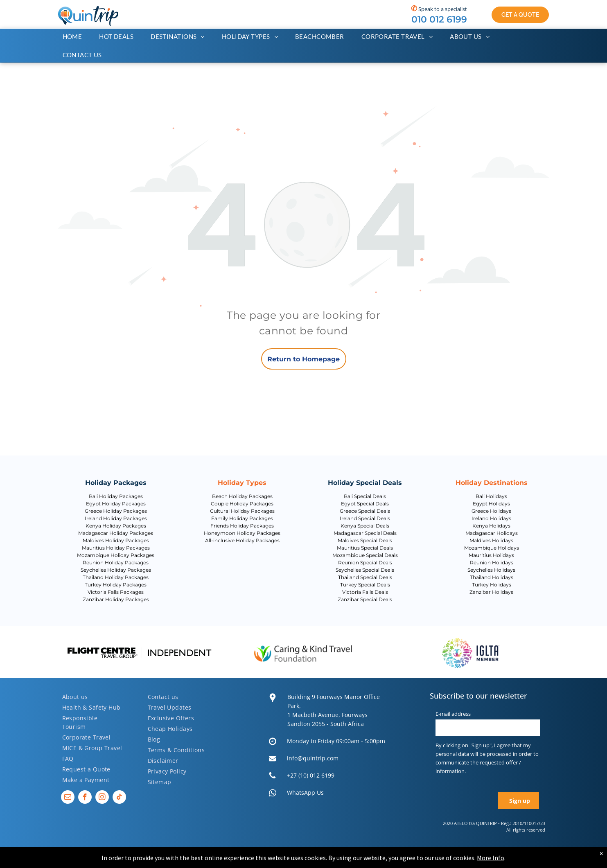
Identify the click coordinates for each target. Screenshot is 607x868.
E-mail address (453, 714)
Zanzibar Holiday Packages (116, 599)
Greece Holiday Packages (116, 511)
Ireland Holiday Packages (116, 518)
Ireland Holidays (491, 518)
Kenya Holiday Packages (116, 526)
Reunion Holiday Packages (116, 563)
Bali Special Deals (365, 496)
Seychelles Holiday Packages (116, 570)
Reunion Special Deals (365, 563)
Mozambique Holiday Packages (116, 555)
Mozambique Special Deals (365, 555)
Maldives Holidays (491, 540)
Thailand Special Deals (365, 577)
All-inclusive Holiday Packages (242, 540)
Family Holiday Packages (242, 518)
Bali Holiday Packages (116, 496)
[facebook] (85, 798)
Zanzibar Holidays (491, 592)
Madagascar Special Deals (365, 533)
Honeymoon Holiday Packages (242, 533)
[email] (68, 798)
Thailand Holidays (492, 577)
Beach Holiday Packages (242, 496)
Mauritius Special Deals (365, 548)
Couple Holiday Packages (242, 504)
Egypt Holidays (491, 504)
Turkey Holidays (492, 585)
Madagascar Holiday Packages (116, 533)
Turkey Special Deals (365, 585)
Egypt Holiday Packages (116, 504)
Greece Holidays (491, 511)
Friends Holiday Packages (242, 526)
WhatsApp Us (305, 792)
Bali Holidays (491, 496)
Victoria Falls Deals (365, 592)
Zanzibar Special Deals (365, 599)
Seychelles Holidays (491, 570)
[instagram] (102, 798)
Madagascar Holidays (492, 533)
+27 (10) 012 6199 (311, 775)
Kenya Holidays (491, 526)
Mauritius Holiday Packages (116, 548)
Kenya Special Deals (365, 526)
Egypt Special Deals (365, 504)
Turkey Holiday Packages (116, 585)
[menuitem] (77, 37)
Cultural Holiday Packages (242, 511)
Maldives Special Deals (365, 540)
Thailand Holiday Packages (116, 577)
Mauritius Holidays (491, 555)
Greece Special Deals (365, 511)
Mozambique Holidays (492, 548)
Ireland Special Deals (365, 518)
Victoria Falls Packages (116, 592)
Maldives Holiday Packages (116, 540)
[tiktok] (119, 798)
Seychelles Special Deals (365, 570)
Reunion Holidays (492, 563)
